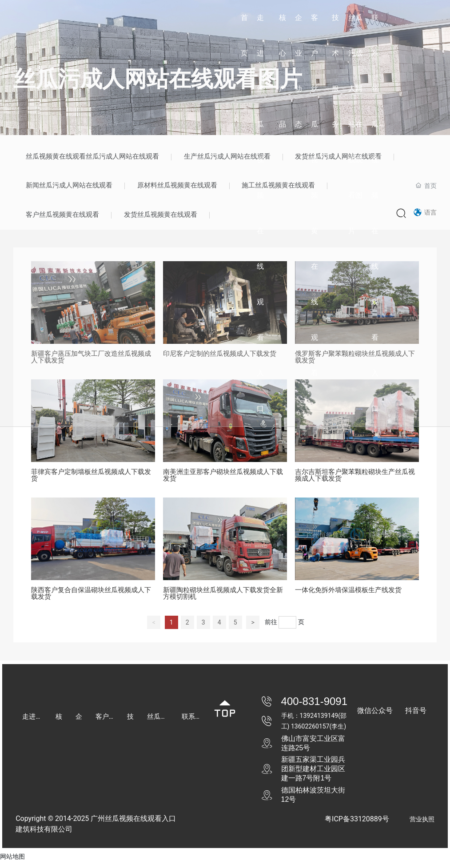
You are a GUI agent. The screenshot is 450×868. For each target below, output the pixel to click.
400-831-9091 (314, 707)
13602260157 (310, 732)
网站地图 (12, 863)
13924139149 (319, 721)
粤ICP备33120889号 (357, 825)
